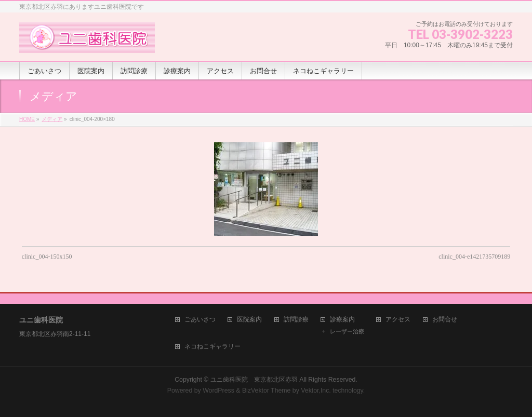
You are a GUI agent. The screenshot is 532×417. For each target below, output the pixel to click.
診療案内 (342, 320)
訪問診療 (296, 320)
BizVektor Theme (267, 391)
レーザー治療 (347, 331)
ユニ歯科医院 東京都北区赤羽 (254, 380)
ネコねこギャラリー (212, 347)
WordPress (218, 391)
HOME (27, 119)
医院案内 (249, 320)
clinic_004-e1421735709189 (474, 257)
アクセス (398, 320)
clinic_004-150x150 (47, 257)
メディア (52, 119)
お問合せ (445, 320)
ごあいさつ (200, 320)
